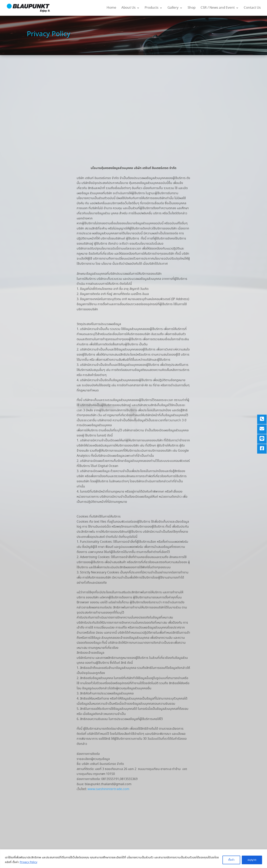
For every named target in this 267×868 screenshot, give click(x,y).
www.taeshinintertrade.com (108, 789)
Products (152, 8)
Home (111, 8)
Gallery (173, 8)
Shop (192, 8)
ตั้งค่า (231, 860)
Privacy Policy (28, 862)
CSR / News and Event (218, 8)
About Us (128, 8)
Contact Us (252, 8)
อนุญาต (252, 860)
